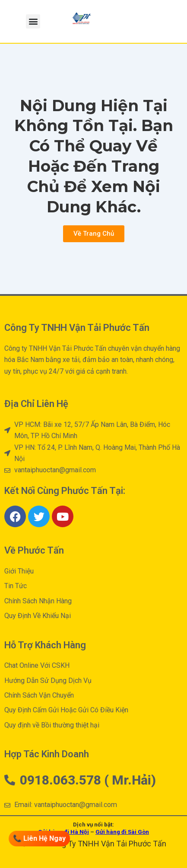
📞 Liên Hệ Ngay (40, 838)
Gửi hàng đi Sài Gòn (122, 832)
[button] (33, 21)
